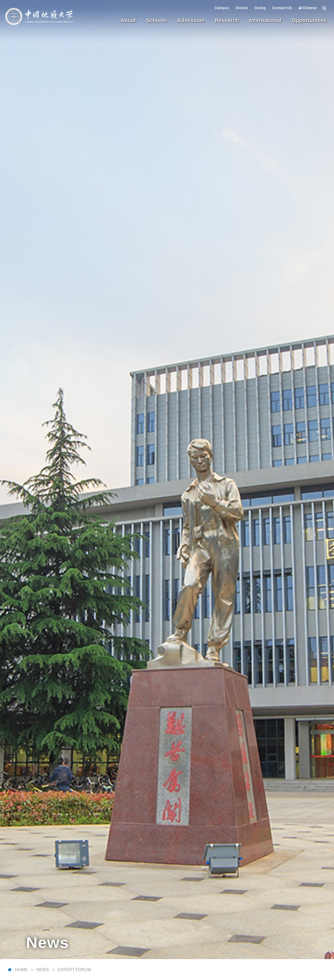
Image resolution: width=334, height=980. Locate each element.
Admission (191, 20)
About (128, 20)
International (266, 20)
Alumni (241, 8)
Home (21, 970)
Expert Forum (74, 970)
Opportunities (309, 20)
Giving (260, 8)
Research (227, 20)
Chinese (308, 8)
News (43, 970)
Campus (222, 8)
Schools (157, 20)
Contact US (282, 8)
